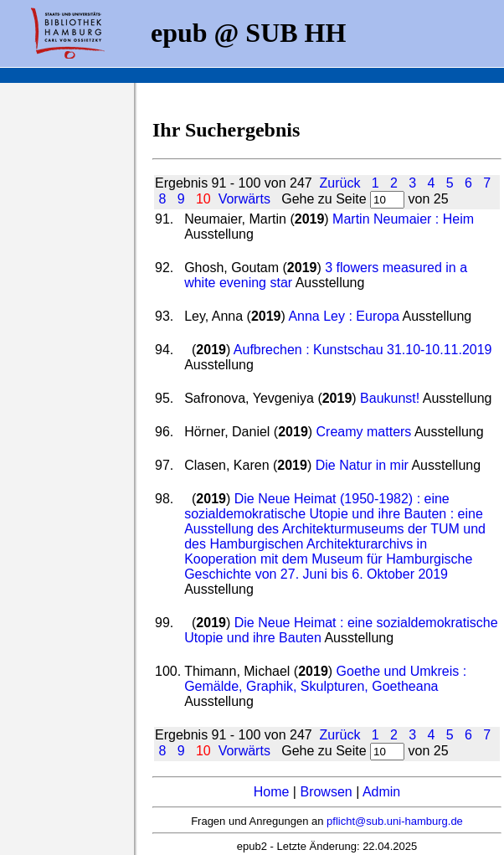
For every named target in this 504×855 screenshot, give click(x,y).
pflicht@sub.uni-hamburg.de (395, 821)
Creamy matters (364, 432)
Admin (381, 792)
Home (272, 792)
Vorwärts (244, 199)
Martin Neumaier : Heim (403, 219)
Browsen (326, 792)
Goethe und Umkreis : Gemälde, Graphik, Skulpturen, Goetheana (325, 679)
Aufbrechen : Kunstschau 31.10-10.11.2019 (363, 350)
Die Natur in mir (362, 465)
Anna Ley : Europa (344, 316)
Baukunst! (390, 398)
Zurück (340, 183)
